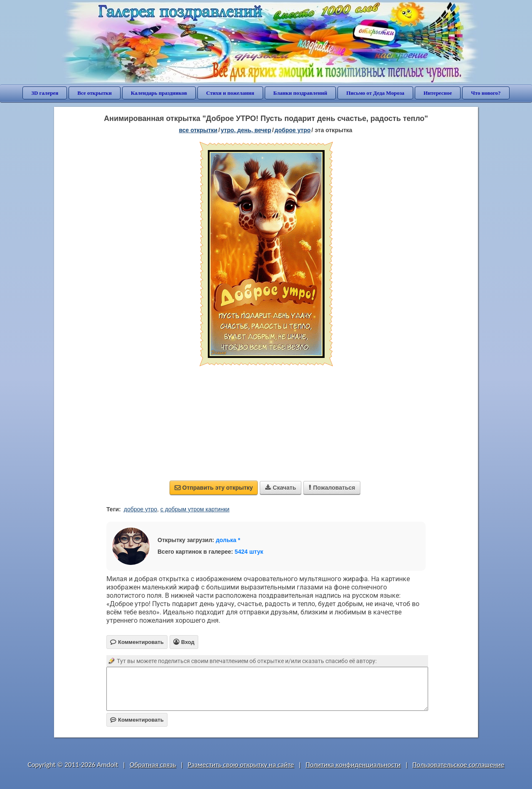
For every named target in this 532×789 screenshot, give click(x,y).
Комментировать (137, 720)
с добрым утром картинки (195, 509)
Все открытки (95, 93)
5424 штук (249, 552)
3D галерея (45, 93)
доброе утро (293, 130)
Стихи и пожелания (230, 93)
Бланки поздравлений (300, 93)
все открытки (198, 130)
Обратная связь (153, 765)
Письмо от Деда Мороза (375, 93)
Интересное (438, 93)
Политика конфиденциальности (353, 765)
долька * (228, 540)
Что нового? (486, 93)
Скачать (281, 488)
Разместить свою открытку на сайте (241, 765)
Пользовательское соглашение (458, 765)
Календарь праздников (159, 93)
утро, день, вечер (246, 130)
